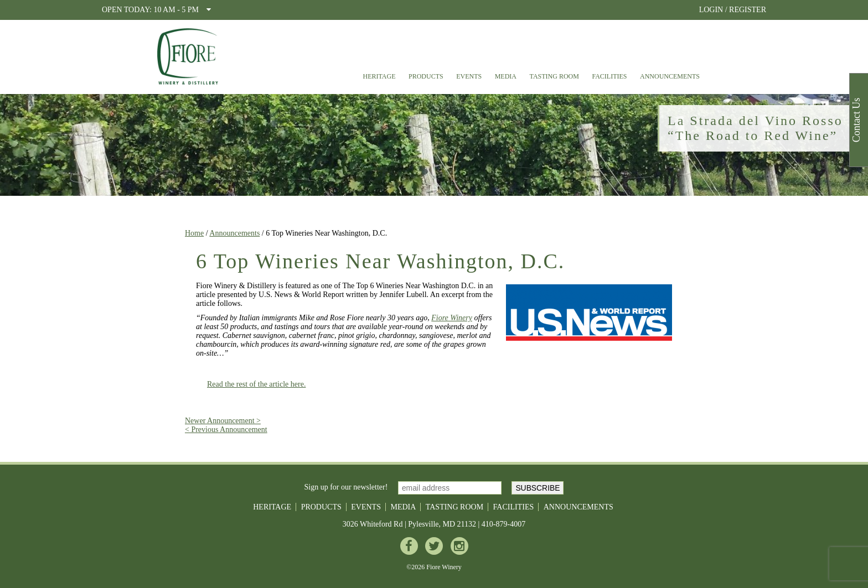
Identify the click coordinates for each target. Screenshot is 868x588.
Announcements (670, 76)
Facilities (609, 76)
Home (194, 233)
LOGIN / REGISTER (733, 10)
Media (506, 76)
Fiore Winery (452, 318)
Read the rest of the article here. (256, 384)
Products (426, 76)
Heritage (379, 76)
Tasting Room (554, 76)
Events (469, 76)
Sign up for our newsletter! (346, 487)
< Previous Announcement (226, 430)
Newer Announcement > (223, 421)
